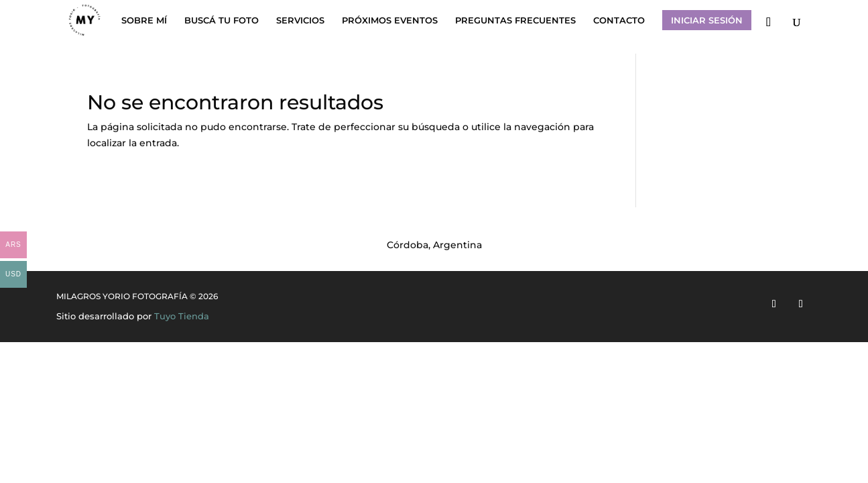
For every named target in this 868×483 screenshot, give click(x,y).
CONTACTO (619, 20)
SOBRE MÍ (144, 20)
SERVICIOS (300, 20)
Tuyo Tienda (182, 316)
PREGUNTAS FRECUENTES (515, 20)
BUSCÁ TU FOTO (222, 20)
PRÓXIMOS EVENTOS (390, 20)
